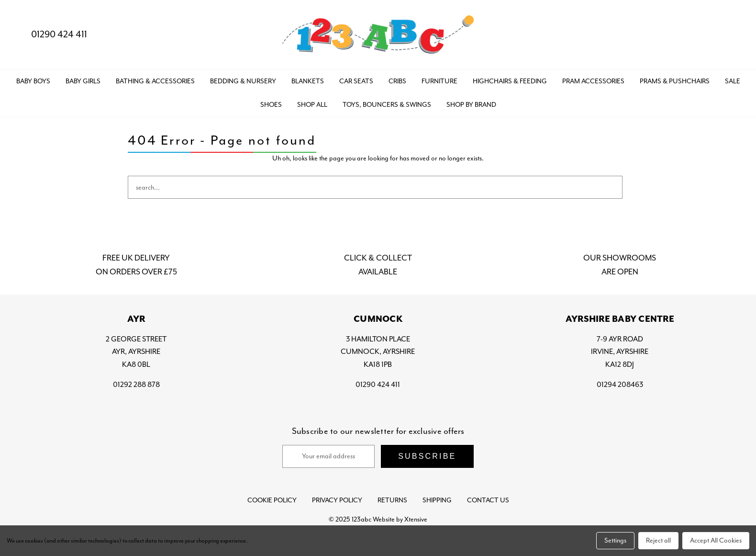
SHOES (271, 105)
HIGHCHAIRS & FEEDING (510, 81)
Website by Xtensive (400, 519)
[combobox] (375, 187)
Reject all (658, 540)
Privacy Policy (337, 500)
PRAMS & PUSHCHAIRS (675, 81)
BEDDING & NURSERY (243, 81)
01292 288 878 (136, 385)
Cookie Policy (272, 500)
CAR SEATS (356, 81)
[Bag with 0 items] (731, 35)
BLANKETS (308, 81)
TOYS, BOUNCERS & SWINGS (387, 105)
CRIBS (397, 81)
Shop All (312, 105)
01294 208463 (620, 385)
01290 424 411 (51, 34)
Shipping (437, 500)
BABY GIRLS (83, 81)
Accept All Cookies (716, 540)
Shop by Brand (471, 105)
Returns (392, 500)
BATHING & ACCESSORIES (155, 81)
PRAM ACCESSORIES (593, 81)
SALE (733, 81)
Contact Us (488, 500)
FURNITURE (439, 81)
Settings (615, 540)
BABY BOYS (33, 81)
